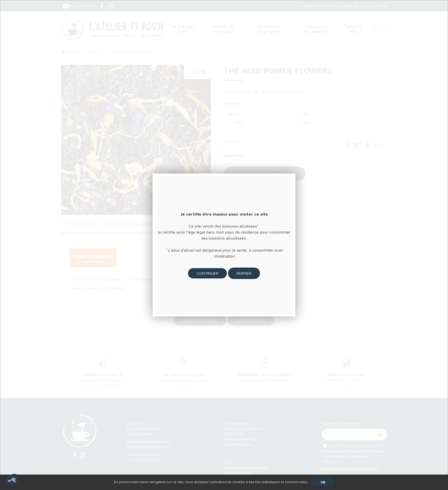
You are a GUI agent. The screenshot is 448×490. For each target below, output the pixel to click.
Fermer (244, 273)
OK (323, 482)
